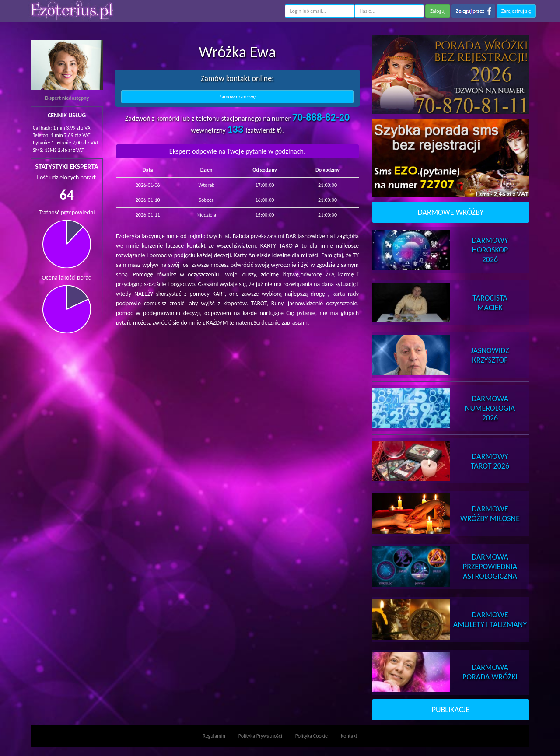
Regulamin (214, 736)
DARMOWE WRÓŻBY (451, 212)
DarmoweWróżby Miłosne (490, 514)
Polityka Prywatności (260, 736)
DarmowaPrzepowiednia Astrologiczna (490, 567)
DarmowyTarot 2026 (490, 461)
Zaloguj (438, 11)
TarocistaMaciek (490, 303)
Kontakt (349, 736)
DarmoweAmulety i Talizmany (490, 619)
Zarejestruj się (516, 11)
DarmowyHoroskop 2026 (490, 250)
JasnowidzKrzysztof (490, 355)
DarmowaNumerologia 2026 (490, 408)
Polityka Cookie (311, 736)
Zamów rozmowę (238, 97)
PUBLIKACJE (451, 710)
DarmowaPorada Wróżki (490, 672)
